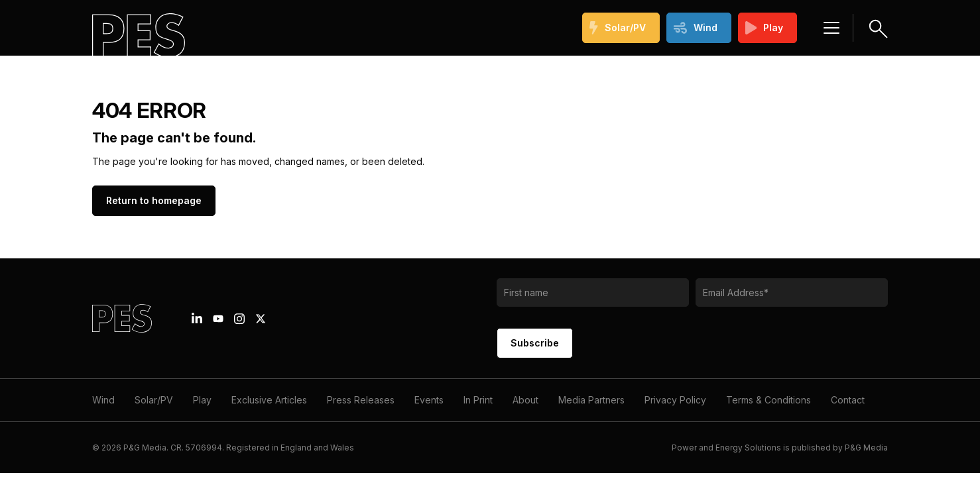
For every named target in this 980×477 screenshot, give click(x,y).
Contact (848, 400)
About (525, 400)
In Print (478, 400)
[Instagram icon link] (239, 319)
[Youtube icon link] (218, 319)
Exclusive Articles (269, 400)
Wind (696, 28)
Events (429, 400)
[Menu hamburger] (831, 28)
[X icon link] (261, 319)
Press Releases (361, 400)
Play (765, 28)
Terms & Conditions (768, 400)
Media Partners (591, 400)
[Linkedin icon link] (197, 319)
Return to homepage (154, 200)
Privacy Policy (675, 400)
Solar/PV (618, 28)
